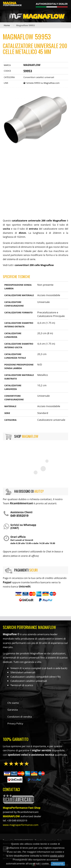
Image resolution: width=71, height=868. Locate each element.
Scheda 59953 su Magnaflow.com (42, 83)
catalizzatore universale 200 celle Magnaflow (39, 221)
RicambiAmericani (28, 812)
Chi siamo (13, 703)
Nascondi (58, 864)
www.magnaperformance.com (21, 825)
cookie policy (57, 856)
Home (7, 25)
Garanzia (13, 710)
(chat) (15, 528)
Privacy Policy (15, 723)
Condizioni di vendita (20, 717)
